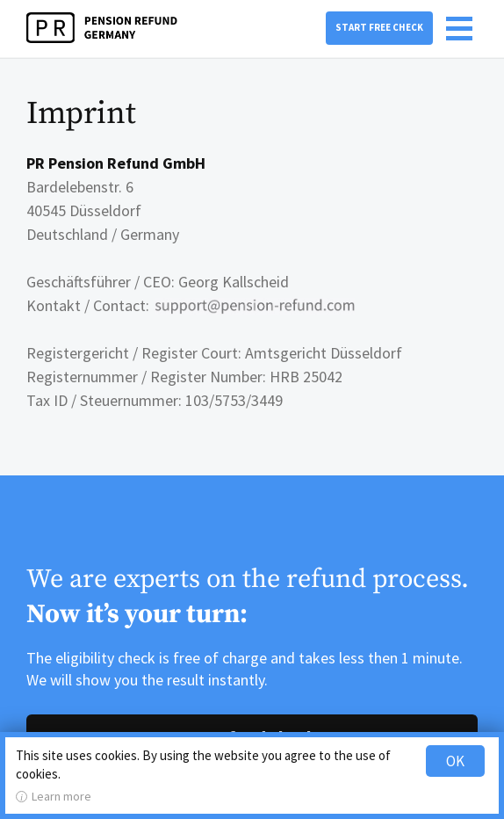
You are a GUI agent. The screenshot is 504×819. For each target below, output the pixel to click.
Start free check (379, 27)
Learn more (61, 796)
